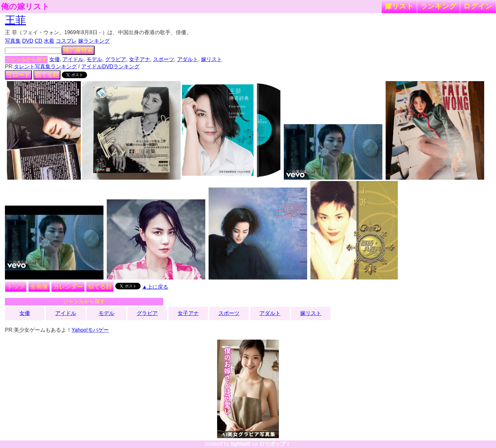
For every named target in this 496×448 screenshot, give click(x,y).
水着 (49, 41)
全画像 (39, 287)
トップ (16, 287)
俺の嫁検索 (78, 50)
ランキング (439, 6)
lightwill (241, 444)
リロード (18, 75)
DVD (28, 41)
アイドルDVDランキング (110, 67)
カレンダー (68, 287)
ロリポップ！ (275, 444)
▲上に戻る (155, 287)
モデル (94, 59)
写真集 (13, 41)
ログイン (478, 6)
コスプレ (66, 41)
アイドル (73, 59)
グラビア (116, 59)
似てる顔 (47, 75)
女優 (55, 59)
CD (39, 41)
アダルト (188, 59)
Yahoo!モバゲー (90, 330)
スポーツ (164, 59)
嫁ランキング (94, 41)
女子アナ (140, 59)
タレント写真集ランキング (45, 67)
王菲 (15, 20)
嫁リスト (399, 6)
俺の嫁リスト (25, 7)
